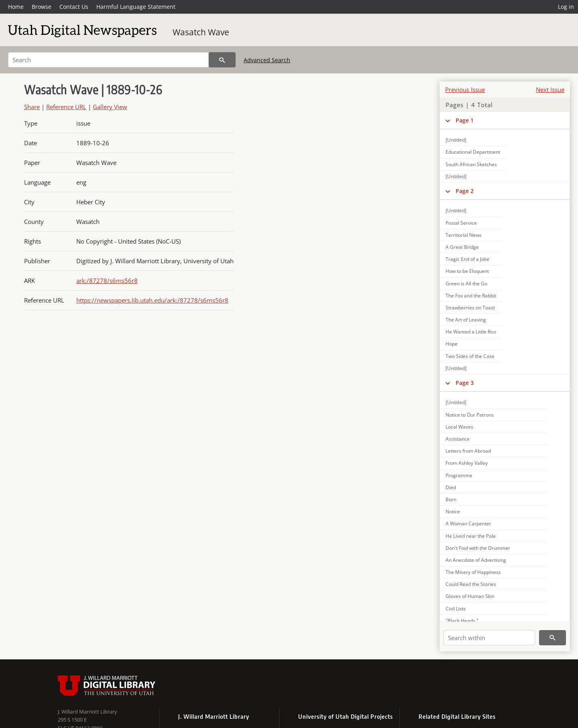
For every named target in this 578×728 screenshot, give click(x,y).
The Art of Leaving (466, 320)
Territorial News (464, 235)
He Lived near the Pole (471, 536)
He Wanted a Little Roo (471, 332)
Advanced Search (267, 60)
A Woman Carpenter (468, 524)
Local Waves (459, 427)
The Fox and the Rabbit (471, 296)
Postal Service (461, 223)
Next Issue (550, 89)
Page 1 (465, 120)
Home (16, 7)
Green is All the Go (466, 284)
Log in (566, 7)
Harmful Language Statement (136, 7)
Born (451, 499)
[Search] (108, 60)
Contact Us (74, 7)
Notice (453, 511)
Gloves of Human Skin (470, 596)
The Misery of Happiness (473, 572)
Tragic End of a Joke (467, 259)
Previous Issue (465, 89)
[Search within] (489, 638)
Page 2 (465, 191)
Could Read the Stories (471, 584)
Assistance (458, 439)
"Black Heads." (462, 621)
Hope (452, 344)
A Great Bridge (462, 247)
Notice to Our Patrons (470, 415)
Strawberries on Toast (470, 308)
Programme (459, 475)
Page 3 (465, 383)
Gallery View (110, 107)
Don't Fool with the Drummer (478, 548)
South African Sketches (471, 164)
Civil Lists (456, 609)
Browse (42, 7)
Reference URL (66, 107)
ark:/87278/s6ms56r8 (107, 281)
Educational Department (473, 152)
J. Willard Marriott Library (88, 712)
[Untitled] (456, 140)
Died (451, 487)
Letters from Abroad (468, 451)
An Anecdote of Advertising (476, 560)
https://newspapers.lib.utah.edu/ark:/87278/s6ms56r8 (152, 300)
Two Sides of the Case (470, 356)
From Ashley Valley (467, 463)
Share (32, 107)
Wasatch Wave (201, 32)
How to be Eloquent (467, 271)
